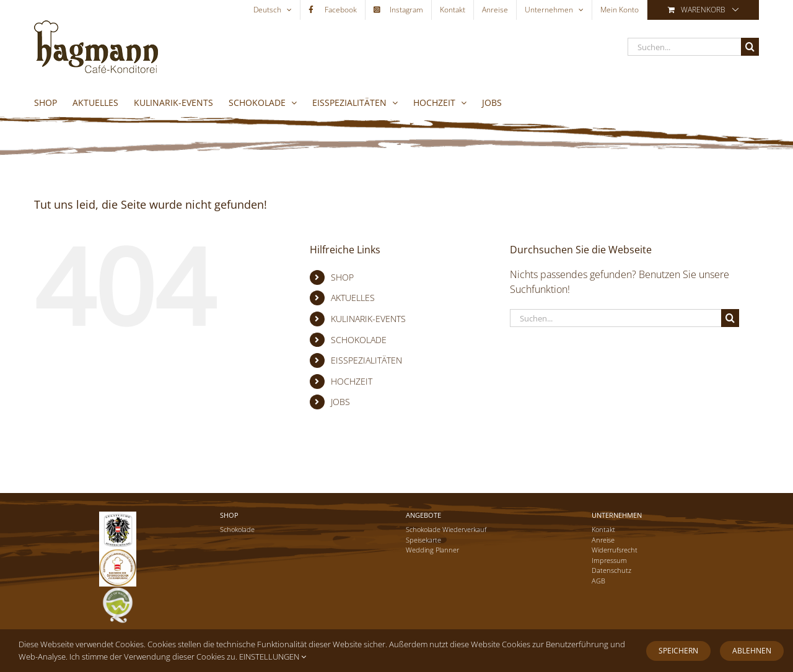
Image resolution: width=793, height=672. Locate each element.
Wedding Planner (432, 550)
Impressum (609, 560)
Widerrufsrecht (615, 550)
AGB (598, 581)
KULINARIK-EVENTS (368, 319)
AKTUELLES (353, 298)
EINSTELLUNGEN (273, 657)
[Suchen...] (684, 47)
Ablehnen (752, 651)
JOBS (340, 402)
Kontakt (603, 529)
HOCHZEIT (352, 381)
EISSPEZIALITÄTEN (366, 360)
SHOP (342, 277)
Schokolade (237, 529)
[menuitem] (273, 10)
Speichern (678, 651)
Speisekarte (423, 540)
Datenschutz (611, 570)
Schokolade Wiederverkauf (446, 529)
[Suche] (750, 47)
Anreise (603, 540)
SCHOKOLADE (359, 340)
